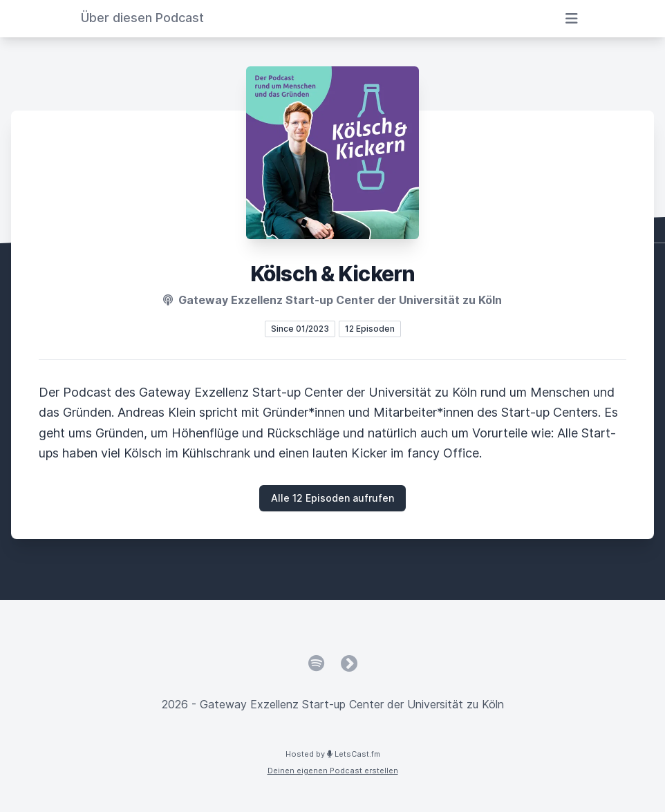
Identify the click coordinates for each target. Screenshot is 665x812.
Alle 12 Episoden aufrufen (332, 498)
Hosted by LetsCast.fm (333, 754)
